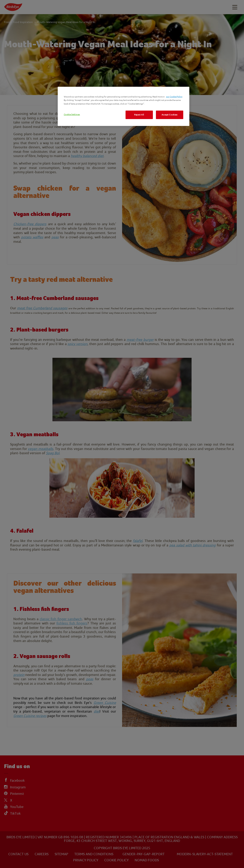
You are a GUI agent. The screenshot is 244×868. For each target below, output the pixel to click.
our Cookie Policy (174, 97)
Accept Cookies (170, 115)
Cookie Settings (72, 115)
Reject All (139, 115)
